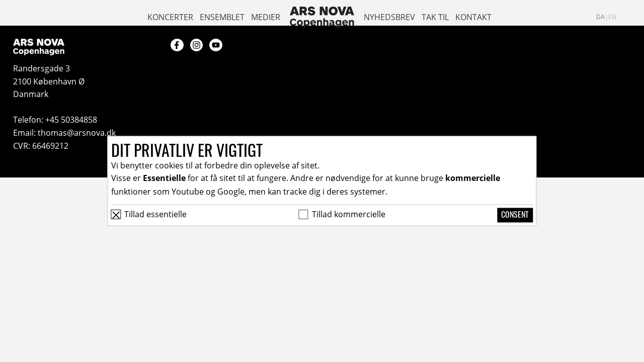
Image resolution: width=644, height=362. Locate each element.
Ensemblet (222, 17)
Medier (266, 17)
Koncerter (170, 17)
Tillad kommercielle (349, 214)
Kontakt (473, 17)
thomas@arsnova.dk (77, 132)
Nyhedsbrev (389, 17)
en (612, 17)
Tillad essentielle (155, 214)
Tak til (435, 17)
